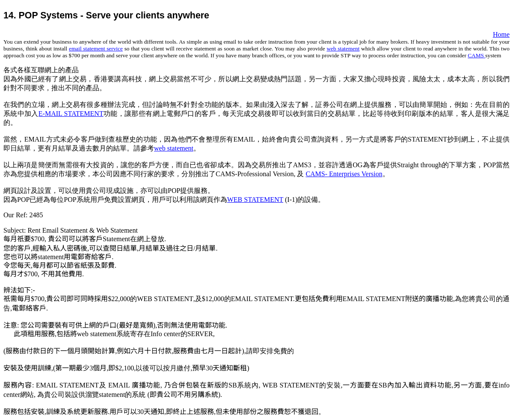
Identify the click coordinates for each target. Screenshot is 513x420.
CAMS (476, 55)
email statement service (96, 49)
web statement (343, 49)
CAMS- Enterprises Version (344, 174)
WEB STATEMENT (255, 200)
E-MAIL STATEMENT (71, 114)
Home (501, 34)
